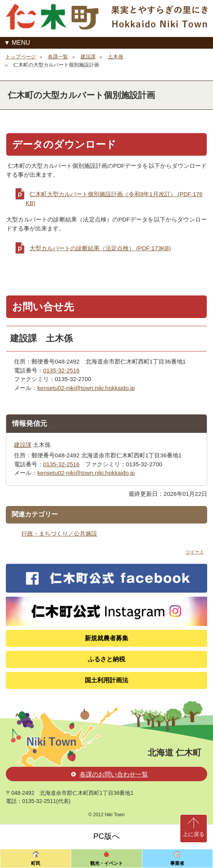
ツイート (195, 552)
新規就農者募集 (106, 638)
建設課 (88, 57)
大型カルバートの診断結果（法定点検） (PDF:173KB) (100, 248)
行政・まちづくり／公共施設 (59, 533)
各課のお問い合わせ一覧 (110, 774)
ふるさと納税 (106, 659)
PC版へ (106, 836)
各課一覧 (58, 57)
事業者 (177, 863)
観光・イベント (106, 863)
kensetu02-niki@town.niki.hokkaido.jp (86, 388)
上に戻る (194, 834)
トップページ (21, 57)
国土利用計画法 (106, 680)
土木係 (116, 57)
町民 (36, 863)
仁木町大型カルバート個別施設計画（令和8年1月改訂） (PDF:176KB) (114, 199)
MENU (21, 43)
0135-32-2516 (61, 370)
